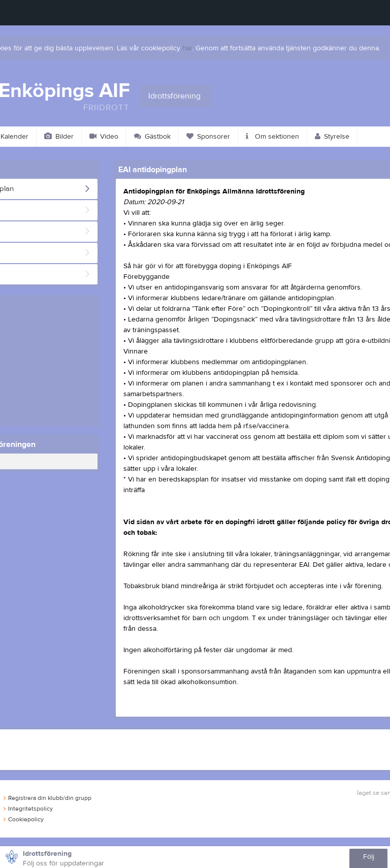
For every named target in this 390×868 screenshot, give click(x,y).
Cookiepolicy (24, 819)
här (187, 48)
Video (104, 137)
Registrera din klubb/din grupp (47, 798)
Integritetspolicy (28, 809)
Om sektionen (272, 137)
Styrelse (332, 137)
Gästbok (152, 137)
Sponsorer (208, 137)
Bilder (59, 137)
